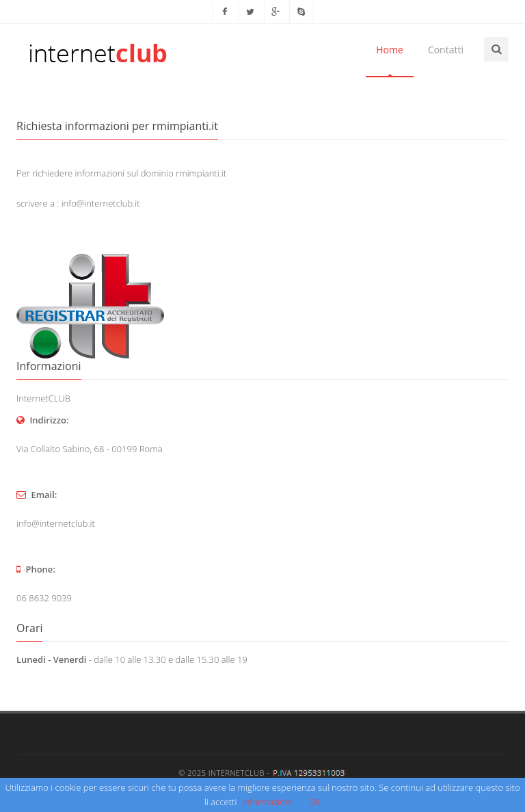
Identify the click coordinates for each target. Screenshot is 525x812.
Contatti (446, 50)
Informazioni (267, 802)
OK (314, 802)
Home (390, 50)
